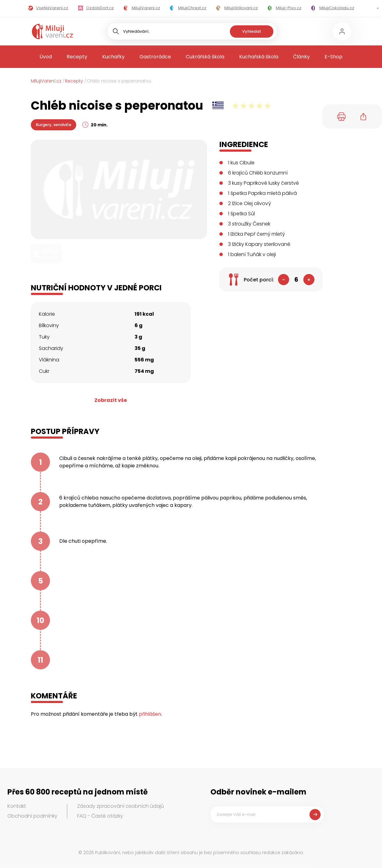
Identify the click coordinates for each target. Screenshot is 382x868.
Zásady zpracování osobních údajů (120, 806)
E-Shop (334, 57)
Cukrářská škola (205, 57)
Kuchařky (113, 57)
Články (301, 57)
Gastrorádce (155, 57)
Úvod (46, 57)
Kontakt (17, 806)
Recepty (77, 57)
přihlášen (150, 714)
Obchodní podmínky (32, 816)
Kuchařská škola (259, 57)
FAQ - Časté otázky (100, 816)
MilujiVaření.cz (46, 81)
